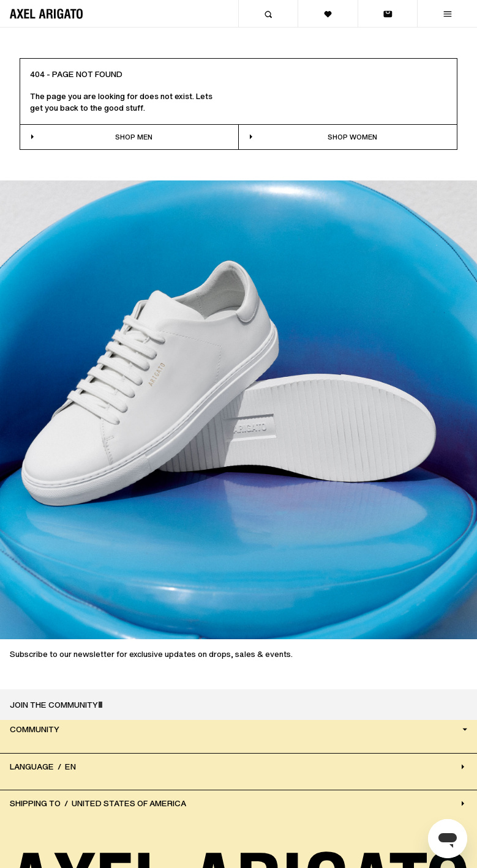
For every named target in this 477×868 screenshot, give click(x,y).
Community (240, 730)
